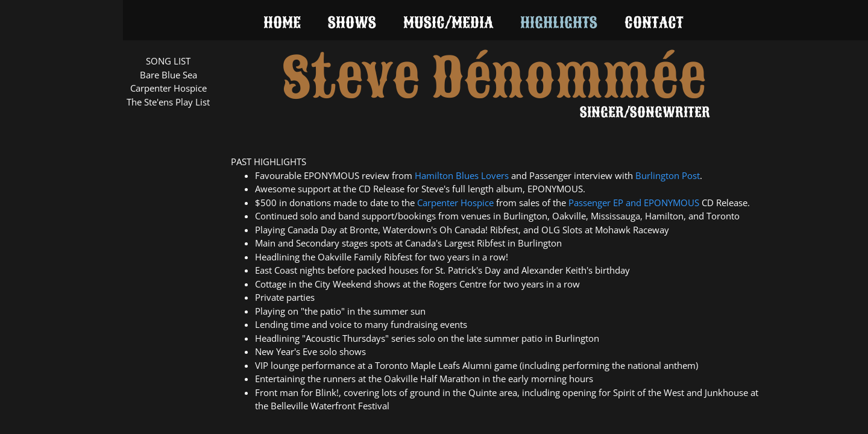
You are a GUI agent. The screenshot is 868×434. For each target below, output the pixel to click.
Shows (352, 23)
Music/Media (448, 23)
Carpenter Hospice (168, 88)
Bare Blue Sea (168, 75)
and (635, 203)
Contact (654, 23)
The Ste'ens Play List (168, 102)
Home (282, 23)
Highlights (559, 23)
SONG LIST (168, 61)
